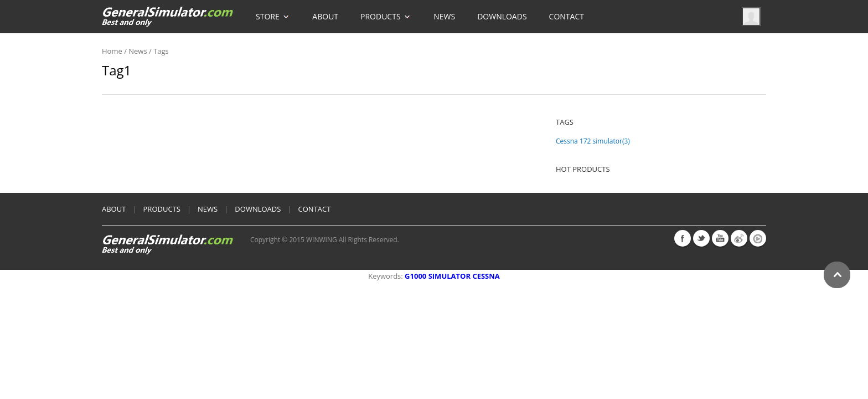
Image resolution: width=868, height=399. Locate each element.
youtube (720, 238)
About (325, 16)
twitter (701, 238)
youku (758, 238)
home (112, 51)
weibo (739, 238)
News (444, 16)
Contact (567, 16)
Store (273, 11)
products (162, 209)
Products (386, 11)
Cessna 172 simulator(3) (593, 141)
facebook (683, 238)
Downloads (502, 16)
